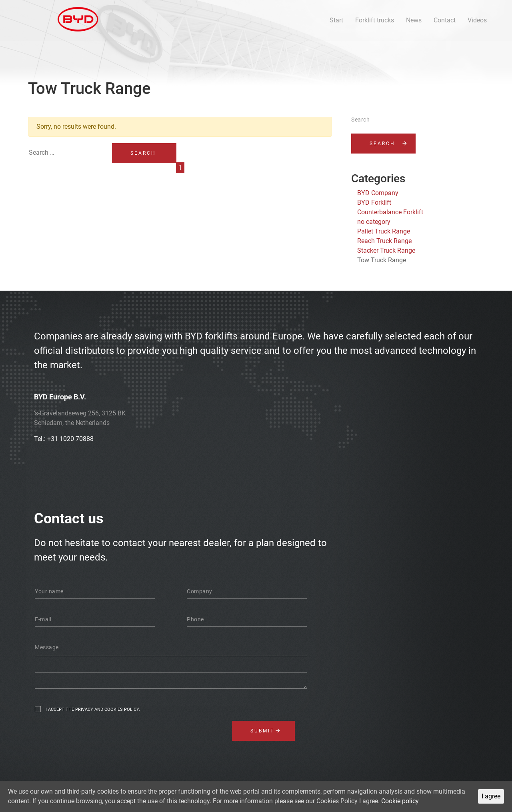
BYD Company (378, 193)
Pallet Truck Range (384, 231)
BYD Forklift (374, 203)
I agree (491, 796)
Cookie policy (400, 801)
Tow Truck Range (382, 260)
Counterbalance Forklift (390, 212)
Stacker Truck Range (386, 250)
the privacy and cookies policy (102, 709)
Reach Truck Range (384, 241)
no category (374, 222)
